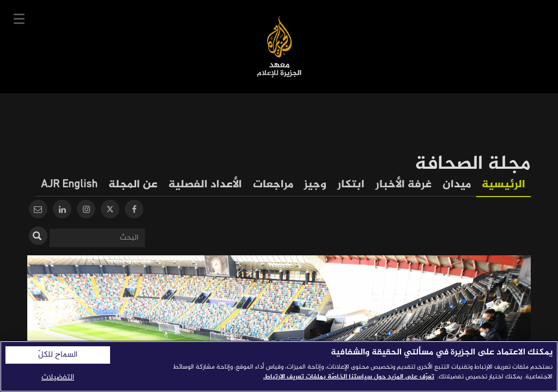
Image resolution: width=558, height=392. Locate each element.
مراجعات (273, 185)
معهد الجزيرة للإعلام (279, 47)
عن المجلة (133, 185)
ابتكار (351, 185)
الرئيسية (504, 185)
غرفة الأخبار (404, 185)
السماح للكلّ (58, 355)
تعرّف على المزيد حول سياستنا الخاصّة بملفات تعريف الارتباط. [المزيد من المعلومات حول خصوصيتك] (349, 377)
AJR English (69, 185)
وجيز (315, 185)
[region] (279, 366)
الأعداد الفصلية (205, 185)
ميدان (457, 185)
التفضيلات (58, 378)
